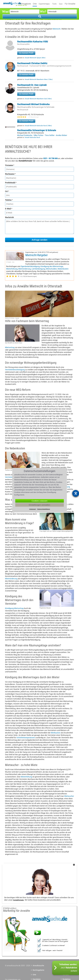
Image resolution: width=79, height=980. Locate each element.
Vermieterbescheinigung (15, 370)
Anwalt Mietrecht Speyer (35, 58)
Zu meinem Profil (26, 53)
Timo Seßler (50, 135)
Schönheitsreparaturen (26, 738)
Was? (6, 11)
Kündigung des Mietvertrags (52, 266)
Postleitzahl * (11, 183)
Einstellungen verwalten (39, 505)
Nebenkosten (63, 269)
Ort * (7, 191)
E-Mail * (9, 209)
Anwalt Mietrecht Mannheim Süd (38, 99)
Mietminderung (24, 269)
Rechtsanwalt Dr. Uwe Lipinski (32, 85)
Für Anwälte (70, 4)
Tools (54, 4)
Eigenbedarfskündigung (30, 266)
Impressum (33, 509)
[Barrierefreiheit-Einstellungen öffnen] (76, 493)
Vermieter (9, 477)
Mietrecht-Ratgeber (37, 255)
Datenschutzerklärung (44, 509)
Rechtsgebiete (25, 4)
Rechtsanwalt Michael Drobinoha (33, 104)
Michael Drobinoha (25, 135)
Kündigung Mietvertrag (14, 608)
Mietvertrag (10, 347)
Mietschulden (51, 269)
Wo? (43, 11)
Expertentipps (44, 4)
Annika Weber (61, 135)
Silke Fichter (39, 135)
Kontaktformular (18, 900)
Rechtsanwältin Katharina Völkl (33, 42)
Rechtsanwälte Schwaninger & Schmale (36, 107)
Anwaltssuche (38, 966)
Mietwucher (69, 796)
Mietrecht (57, 29)
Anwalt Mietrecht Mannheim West (39, 79)
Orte (35, 4)
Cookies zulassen (39, 501)
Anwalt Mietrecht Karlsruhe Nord (38, 126)
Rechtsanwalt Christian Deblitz (32, 63)
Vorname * (10, 165)
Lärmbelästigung (38, 269)
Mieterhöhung (12, 269)
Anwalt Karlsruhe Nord (32, 137)
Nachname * (10, 174)
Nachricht (9, 217)
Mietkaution (56, 733)
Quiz (61, 4)
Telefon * (9, 200)
